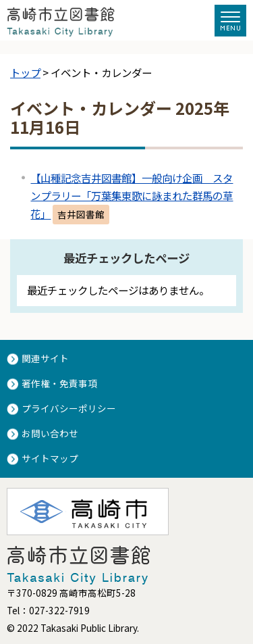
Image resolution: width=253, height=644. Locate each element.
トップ (25, 72)
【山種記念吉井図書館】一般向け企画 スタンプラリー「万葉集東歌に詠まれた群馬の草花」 (132, 196)
